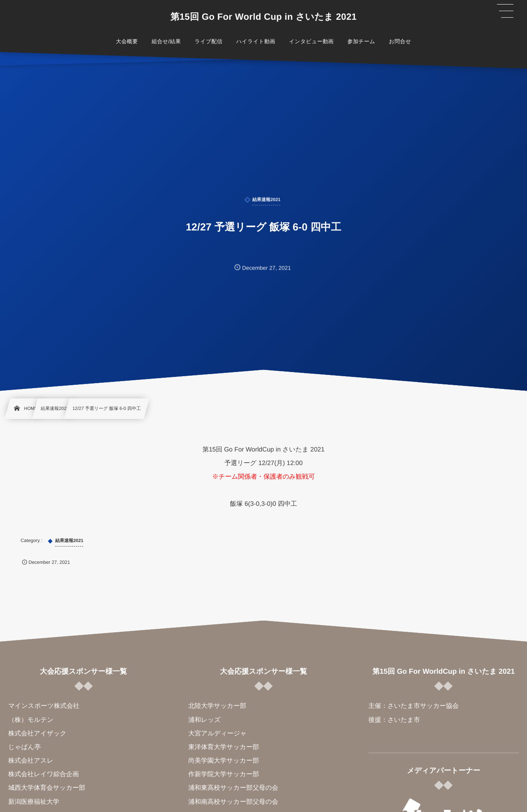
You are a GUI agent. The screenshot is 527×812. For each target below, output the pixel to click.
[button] (505, 11)
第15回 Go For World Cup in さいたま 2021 (264, 17)
